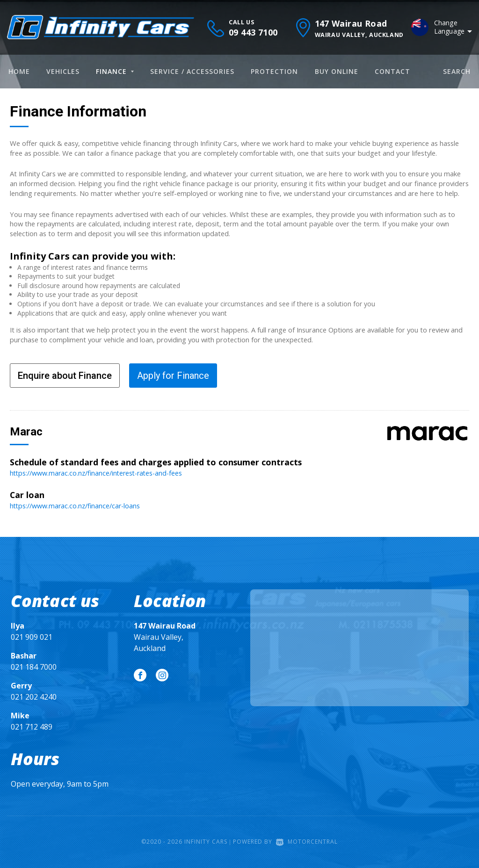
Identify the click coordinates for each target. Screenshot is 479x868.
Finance (115, 71)
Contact (392, 71)
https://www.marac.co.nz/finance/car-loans (76, 505)
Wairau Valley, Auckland (165, 637)
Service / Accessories (192, 71)
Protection (274, 71)
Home (19, 71)
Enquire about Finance (65, 376)
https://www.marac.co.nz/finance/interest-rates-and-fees (99, 473)
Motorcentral (307, 842)
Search (457, 71)
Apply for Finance (173, 376)
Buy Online (337, 71)
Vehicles (63, 71)
